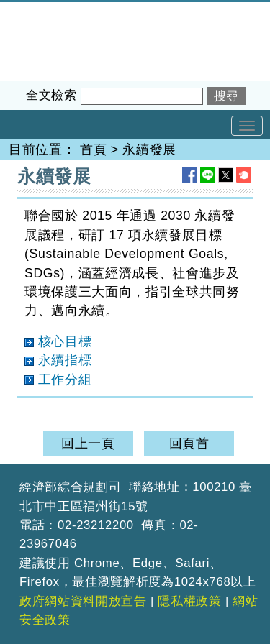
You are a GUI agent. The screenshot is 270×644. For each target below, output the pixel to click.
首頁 (93, 149)
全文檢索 (51, 95)
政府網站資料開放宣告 (83, 601)
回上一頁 (88, 443)
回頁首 (189, 443)
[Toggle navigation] (247, 126)
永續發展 (149, 149)
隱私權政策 (189, 601)
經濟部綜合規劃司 (54, 11)
